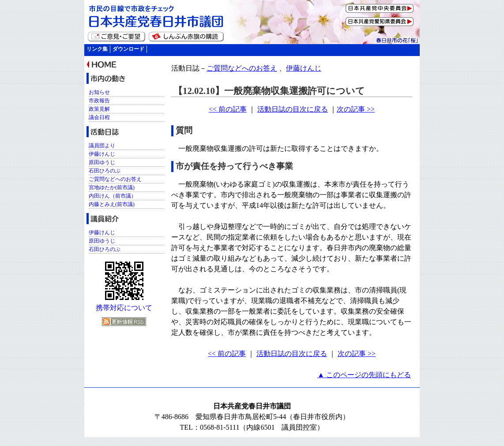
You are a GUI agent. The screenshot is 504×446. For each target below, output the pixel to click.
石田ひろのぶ (105, 171)
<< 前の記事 (228, 109)
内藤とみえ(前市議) (112, 204)
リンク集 (97, 49)
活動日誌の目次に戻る (293, 109)
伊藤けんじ (304, 68)
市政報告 (99, 101)
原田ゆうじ (102, 162)
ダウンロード (128, 49)
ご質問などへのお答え (242, 68)
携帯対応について (124, 308)
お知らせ (99, 92)
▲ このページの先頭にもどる (364, 375)
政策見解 (99, 109)
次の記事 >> (356, 109)
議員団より (102, 146)
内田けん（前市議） (113, 196)
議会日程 (99, 117)
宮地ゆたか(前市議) (112, 187)
